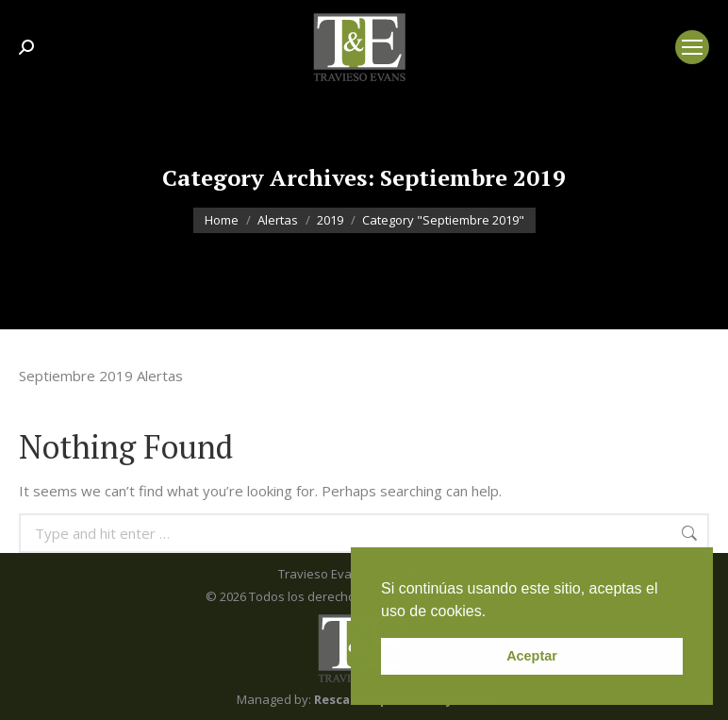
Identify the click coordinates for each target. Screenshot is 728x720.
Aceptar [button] (532, 656)
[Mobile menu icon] (692, 47)
